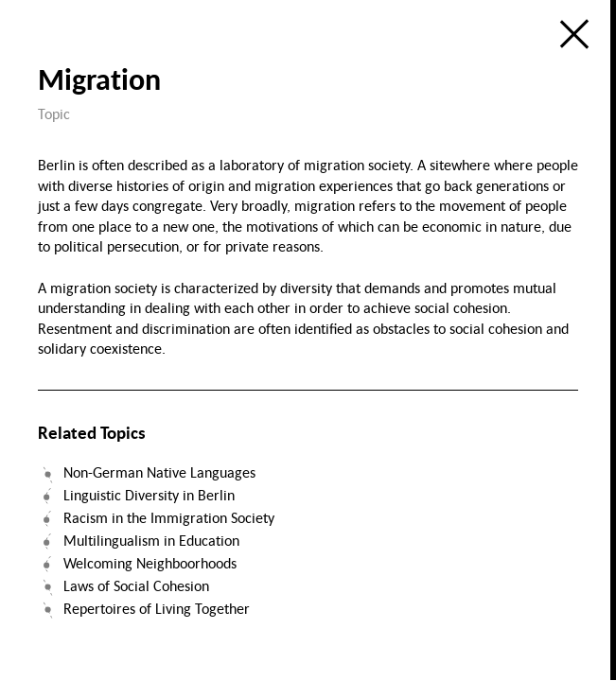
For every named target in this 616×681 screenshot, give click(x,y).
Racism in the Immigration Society (169, 517)
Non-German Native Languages (159, 472)
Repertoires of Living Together (157, 608)
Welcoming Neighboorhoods (150, 563)
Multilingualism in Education (151, 540)
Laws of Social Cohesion (136, 585)
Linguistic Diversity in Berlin (149, 495)
